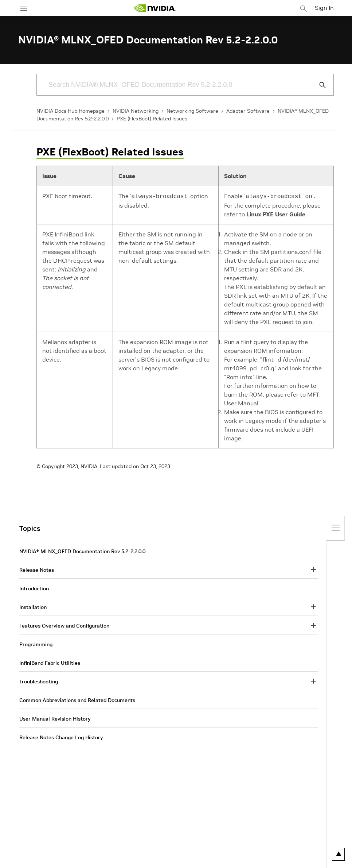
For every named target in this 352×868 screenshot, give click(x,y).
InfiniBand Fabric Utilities (50, 662)
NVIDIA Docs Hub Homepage (71, 111)
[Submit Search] (318, 85)
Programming (36, 644)
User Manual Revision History (55, 718)
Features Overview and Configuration (64, 625)
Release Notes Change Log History (61, 737)
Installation (33, 606)
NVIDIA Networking (136, 111)
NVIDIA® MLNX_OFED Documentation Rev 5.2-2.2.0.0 (82, 551)
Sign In (324, 8)
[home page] (155, 8)
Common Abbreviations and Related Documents (77, 699)
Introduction (34, 588)
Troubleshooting (39, 681)
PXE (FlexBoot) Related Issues (152, 119)
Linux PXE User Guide (276, 213)
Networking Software (192, 111)
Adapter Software (248, 111)
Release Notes (37, 569)
